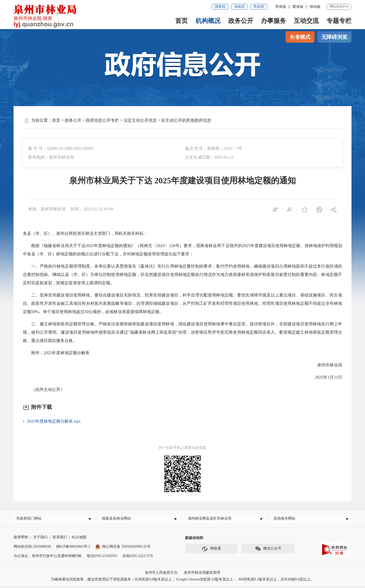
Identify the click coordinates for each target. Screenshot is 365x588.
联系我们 (60, 539)
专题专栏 (339, 21)
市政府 (259, 7)
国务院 (220, 7)
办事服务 (273, 21)
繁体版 (298, 7)
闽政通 (211, 551)
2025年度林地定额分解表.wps (54, 421)
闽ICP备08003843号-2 (73, 549)
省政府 (239, 7)
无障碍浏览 (334, 37)
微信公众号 (268, 551)
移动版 (315, 7)
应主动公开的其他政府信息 (186, 120)
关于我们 (40, 539)
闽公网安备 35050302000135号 (123, 549)
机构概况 (208, 21)
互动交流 (306, 21)
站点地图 (79, 539)
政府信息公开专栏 (102, 120)
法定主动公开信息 (140, 120)
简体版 (281, 7)
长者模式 (300, 37)
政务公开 (241, 21)
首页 (181, 21)
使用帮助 (21, 539)
